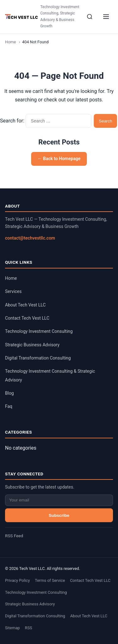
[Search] (90, 17)
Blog (9, 393)
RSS (28, 628)
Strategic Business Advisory (32, 345)
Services (13, 291)
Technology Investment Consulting (39, 331)
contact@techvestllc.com (30, 238)
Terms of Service (50, 580)
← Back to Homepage (59, 159)
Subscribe (59, 515)
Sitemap (12, 628)
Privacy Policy (17, 580)
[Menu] (106, 17)
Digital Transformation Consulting (38, 358)
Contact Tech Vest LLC (27, 318)
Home (10, 42)
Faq (9, 406)
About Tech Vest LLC (25, 305)
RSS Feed (14, 536)
